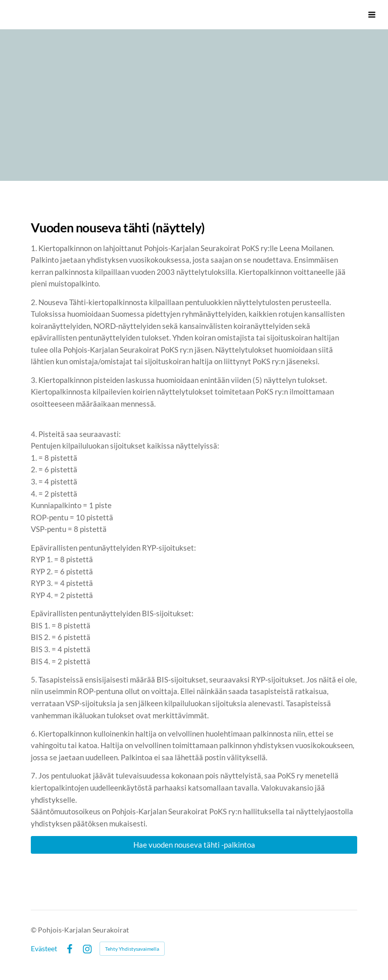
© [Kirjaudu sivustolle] (34, 930)
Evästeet (44, 949)
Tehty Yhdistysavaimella (132, 949)
